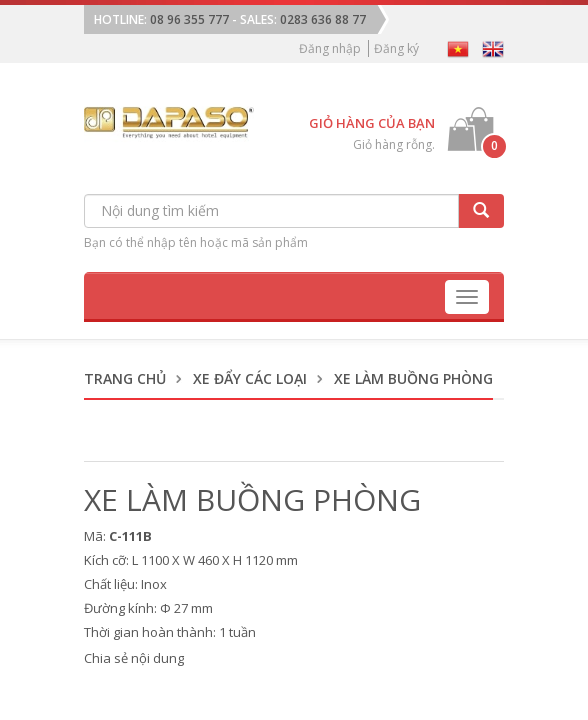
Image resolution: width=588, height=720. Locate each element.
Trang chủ (125, 378)
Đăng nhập (330, 48)
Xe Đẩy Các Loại (250, 378)
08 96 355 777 (189, 19)
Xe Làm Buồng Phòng (413, 378)
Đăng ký (396, 48)
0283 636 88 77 (323, 19)
